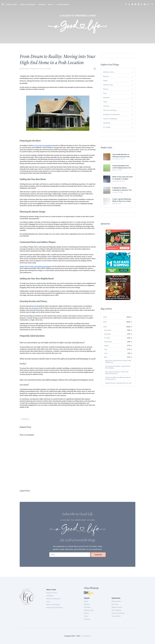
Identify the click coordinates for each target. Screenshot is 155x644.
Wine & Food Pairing (110, 110)
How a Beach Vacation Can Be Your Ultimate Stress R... (117, 373)
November (108, 334)
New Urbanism (116, 610)
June (106, 353)
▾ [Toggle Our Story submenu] (54, 5)
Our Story (115, 604)
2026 (105, 317)
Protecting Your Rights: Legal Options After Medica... (118, 367)
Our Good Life (86, 636)
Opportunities (63, 5)
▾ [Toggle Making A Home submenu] (17, 5)
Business (42, 5)
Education (107, 97)
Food (105, 93)
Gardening (107, 123)
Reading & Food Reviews (111, 114)
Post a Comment (46, 69)
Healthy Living (108, 85)
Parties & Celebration (110, 119)
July (106, 349)
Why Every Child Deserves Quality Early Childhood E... (118, 361)
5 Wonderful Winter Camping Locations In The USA (122, 189)
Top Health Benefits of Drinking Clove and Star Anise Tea (121, 156)
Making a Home (117, 607)
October (107, 338)
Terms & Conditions (118, 613)
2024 (105, 327)
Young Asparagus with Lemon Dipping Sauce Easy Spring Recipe (122, 167)
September (108, 342)
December (108, 330)
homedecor (25, 419)
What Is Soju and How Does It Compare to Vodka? (123, 178)
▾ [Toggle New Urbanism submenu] (36, 5)
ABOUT (51, 5)
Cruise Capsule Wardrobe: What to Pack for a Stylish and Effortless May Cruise (122, 200)
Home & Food (11, 5)
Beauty (106, 89)
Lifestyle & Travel (28, 5)
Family (105, 80)
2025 (105, 322)
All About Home (109, 72)
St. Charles (107, 127)
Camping (106, 106)
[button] (95, 69)
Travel (105, 102)
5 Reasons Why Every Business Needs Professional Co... (118, 378)
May (106, 357)
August (107, 346)
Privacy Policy (116, 616)
